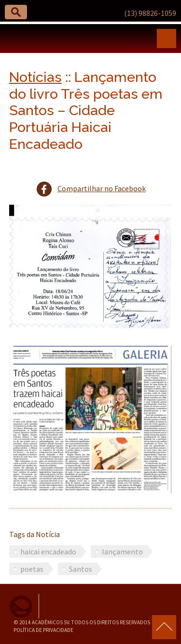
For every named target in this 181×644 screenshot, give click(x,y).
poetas (32, 569)
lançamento (122, 552)
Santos (81, 569)
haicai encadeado (48, 552)
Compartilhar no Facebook (102, 188)
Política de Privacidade (43, 630)
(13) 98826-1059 (150, 13)
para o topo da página (164, 627)
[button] (16, 12)
